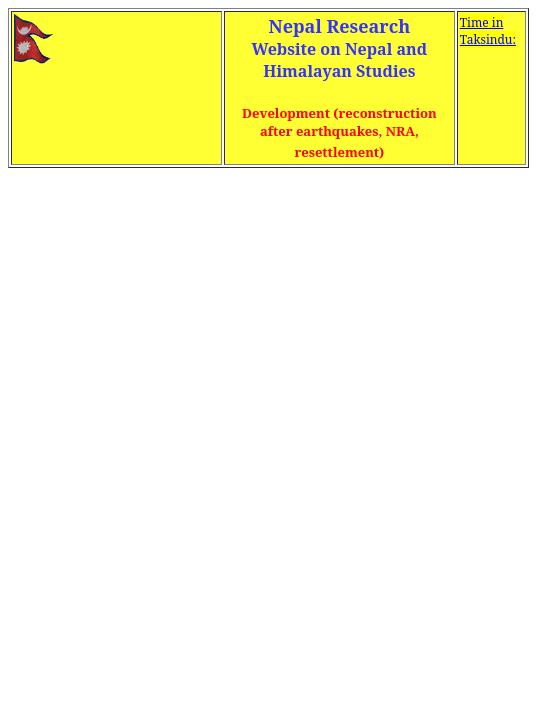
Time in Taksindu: (488, 31)
